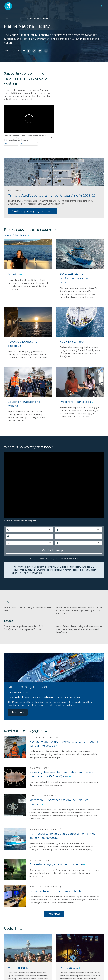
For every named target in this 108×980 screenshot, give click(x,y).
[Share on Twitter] (34, 51)
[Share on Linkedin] (40, 51)
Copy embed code (29, 144)
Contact (9, 51)
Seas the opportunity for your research (32, 211)
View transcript (11, 144)
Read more (18, 712)
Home (6, 18)
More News (54, 914)
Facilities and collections (37, 18)
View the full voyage (54, 550)
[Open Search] (101, 6)
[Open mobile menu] (93, 6)
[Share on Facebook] (29, 51)
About (20, 18)
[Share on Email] (46, 51)
